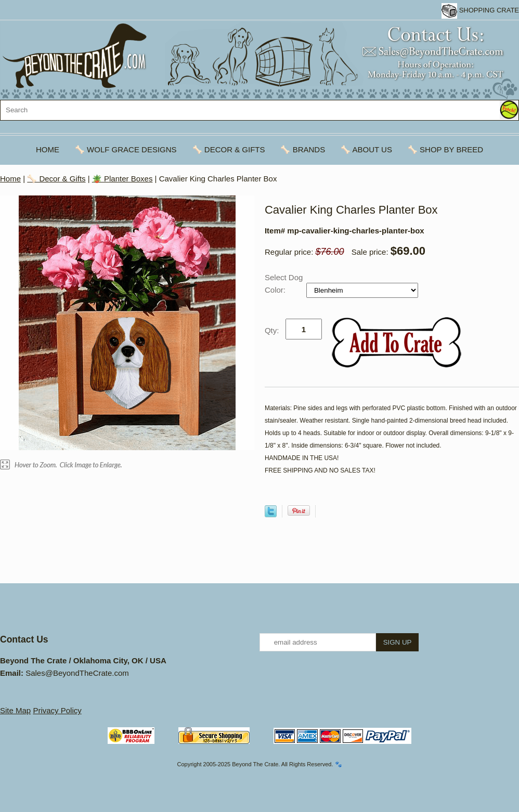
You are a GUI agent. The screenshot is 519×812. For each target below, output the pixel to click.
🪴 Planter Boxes (122, 179)
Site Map (15, 710)
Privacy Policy (57, 710)
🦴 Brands (303, 149)
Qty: (272, 330)
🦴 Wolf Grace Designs (126, 149)
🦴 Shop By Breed (445, 149)
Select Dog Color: (284, 284)
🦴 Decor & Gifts (229, 149)
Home (48, 149)
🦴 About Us (366, 149)
